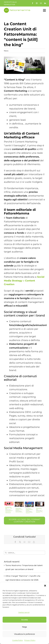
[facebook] (33, 3)
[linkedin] (45, 3)
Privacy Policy (30, 640)
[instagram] (37, 3)
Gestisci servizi (24, 612)
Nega (25, 627)
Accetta (24, 620)
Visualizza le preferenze (24, 634)
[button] (45, 586)
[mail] (41, 3)
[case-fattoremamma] (24, 65)
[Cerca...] (24, 553)
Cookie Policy (18, 640)
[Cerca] (6, 553)
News (6, 51)
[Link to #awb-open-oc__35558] (44, 10)
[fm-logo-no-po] (17, 9)
